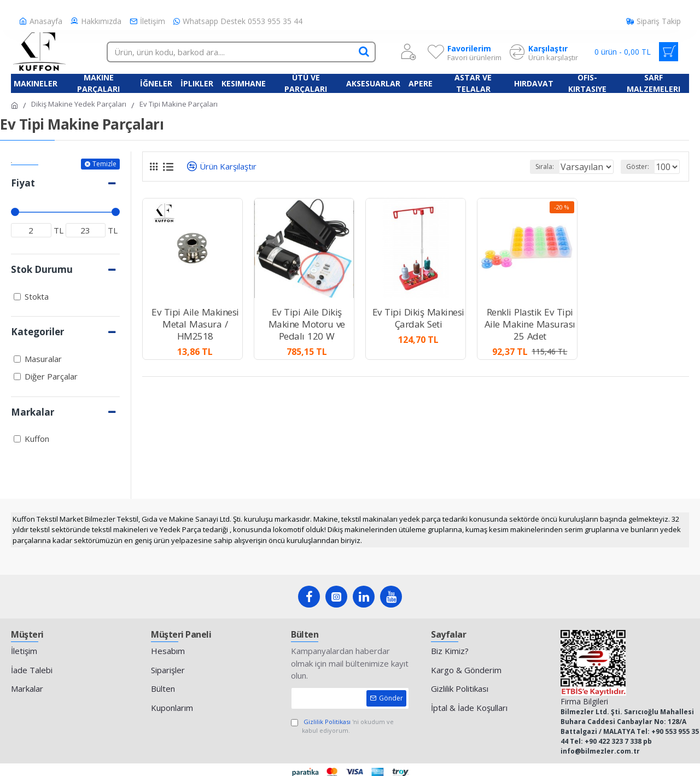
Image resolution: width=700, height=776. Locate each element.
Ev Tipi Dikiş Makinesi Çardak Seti (418, 318)
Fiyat (23, 183)
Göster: (641, 167)
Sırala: (532, 167)
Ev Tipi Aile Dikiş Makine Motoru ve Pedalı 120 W (307, 324)
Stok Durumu (42, 269)
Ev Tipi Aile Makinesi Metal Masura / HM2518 (195, 324)
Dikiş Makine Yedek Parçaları (79, 104)
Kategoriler (37, 332)
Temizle (104, 164)
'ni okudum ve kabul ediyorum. (342, 726)
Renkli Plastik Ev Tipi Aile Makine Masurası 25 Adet (530, 324)
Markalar (33, 412)
